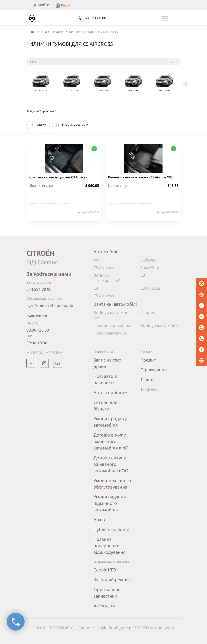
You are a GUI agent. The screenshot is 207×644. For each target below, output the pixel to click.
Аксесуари (104, 606)
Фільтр (38, 125)
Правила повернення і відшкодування (110, 546)
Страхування (154, 370)
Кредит (148, 360)
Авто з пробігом (111, 392)
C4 (96, 288)
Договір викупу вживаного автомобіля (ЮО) (112, 464)
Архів (99, 520)
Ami (97, 260)
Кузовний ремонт (112, 580)
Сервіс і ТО (105, 570)
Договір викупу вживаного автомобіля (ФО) (111, 441)
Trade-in (149, 389)
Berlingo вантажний (159, 325)
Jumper (147, 312)
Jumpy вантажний (111, 333)
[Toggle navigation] (171, 18)
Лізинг (147, 379)
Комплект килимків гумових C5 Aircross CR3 (140, 177)
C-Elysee (148, 260)
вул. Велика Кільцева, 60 (50, 306)
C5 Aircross (104, 268)
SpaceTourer (152, 268)
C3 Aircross (151, 288)
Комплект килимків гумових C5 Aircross (58, 177)
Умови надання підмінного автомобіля (110, 503)
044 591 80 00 (39, 289)
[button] (63, 5)
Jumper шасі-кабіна (112, 325)
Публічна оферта (111, 529)
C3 (143, 275)
